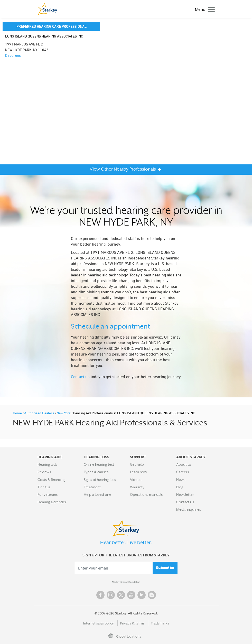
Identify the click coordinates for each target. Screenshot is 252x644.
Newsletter (185, 494)
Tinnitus (44, 487)
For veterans (48, 494)
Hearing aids (47, 464)
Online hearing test (99, 464)
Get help (137, 464)
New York (64, 413)
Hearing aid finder (52, 502)
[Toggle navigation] (204, 9)
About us (184, 464)
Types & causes (96, 472)
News (181, 480)
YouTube (131, 595)
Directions (13, 55)
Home (18, 413)
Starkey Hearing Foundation (126, 582)
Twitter (121, 595)
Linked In (142, 595)
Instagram (111, 595)
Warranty (137, 487)
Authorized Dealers (40, 413)
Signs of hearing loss (100, 480)
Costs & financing (52, 480)
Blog (180, 487)
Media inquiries (189, 509)
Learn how (138, 472)
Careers (183, 472)
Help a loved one (97, 494)
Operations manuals (146, 494)
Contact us (80, 377)
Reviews (44, 472)
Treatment (92, 487)
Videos (136, 480)
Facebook (100, 595)
